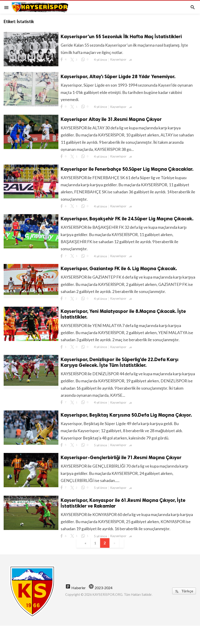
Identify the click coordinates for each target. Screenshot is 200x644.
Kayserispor (119, 60)
